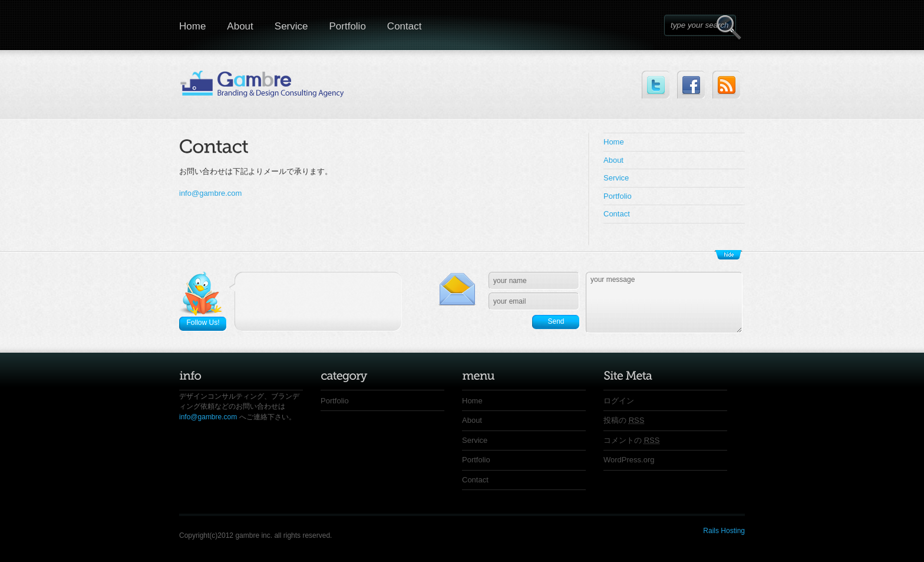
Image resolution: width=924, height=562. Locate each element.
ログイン (619, 401)
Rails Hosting (724, 531)
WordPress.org (629, 460)
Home (192, 26)
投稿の (624, 420)
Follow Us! (203, 323)
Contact (405, 26)
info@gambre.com (210, 193)
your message (664, 303)
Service (291, 26)
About (240, 26)
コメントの (631, 440)
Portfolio (347, 26)
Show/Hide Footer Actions (728, 255)
